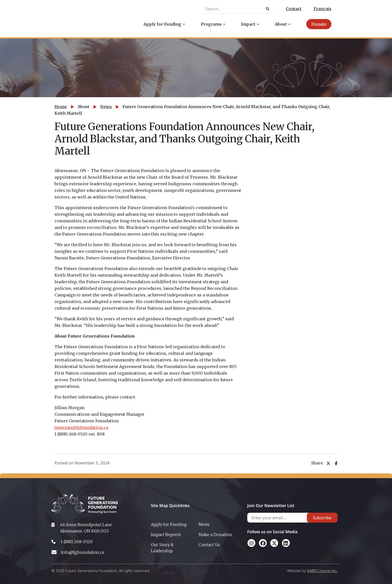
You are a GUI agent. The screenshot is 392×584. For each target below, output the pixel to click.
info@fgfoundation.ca (82, 552)
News (106, 107)
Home (61, 107)
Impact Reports (166, 535)
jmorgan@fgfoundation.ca (81, 427)
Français (323, 9)
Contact (294, 9)
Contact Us (209, 545)
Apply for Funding (169, 524)
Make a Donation (215, 535)
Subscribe (322, 518)
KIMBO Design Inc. (322, 571)
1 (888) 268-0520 (77, 542)
